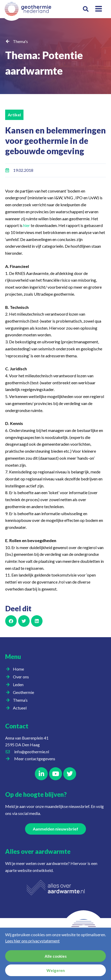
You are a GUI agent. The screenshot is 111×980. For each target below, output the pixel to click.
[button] (86, 9)
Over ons (22, 677)
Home (18, 669)
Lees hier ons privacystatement (32, 941)
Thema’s (22, 700)
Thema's (20, 41)
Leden (19, 685)
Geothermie (25, 692)
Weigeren (56, 970)
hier (27, 225)
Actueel (21, 708)
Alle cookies (56, 956)
